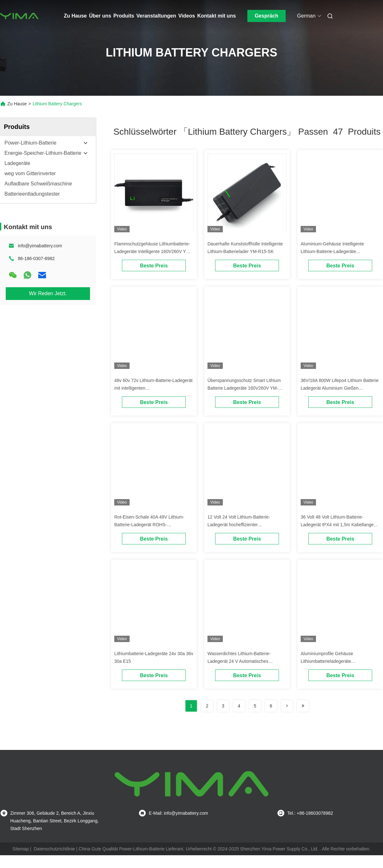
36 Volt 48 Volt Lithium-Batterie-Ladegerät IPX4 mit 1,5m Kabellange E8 (337, 525)
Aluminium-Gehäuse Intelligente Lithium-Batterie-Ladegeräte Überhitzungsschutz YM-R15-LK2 (334, 251)
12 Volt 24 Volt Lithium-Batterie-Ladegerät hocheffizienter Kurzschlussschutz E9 (239, 525)
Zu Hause (75, 16)
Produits (124, 16)
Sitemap (21, 849)
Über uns (100, 16)
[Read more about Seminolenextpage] (287, 706)
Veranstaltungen (156, 16)
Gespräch (267, 16)
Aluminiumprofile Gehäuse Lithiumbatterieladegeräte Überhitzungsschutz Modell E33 (332, 661)
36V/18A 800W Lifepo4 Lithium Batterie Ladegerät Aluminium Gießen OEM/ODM (340, 388)
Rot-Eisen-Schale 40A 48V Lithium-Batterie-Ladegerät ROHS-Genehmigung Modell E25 (149, 525)
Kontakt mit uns (217, 16)
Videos (187, 16)
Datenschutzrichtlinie (54, 849)
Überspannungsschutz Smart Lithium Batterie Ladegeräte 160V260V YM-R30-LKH (244, 388)
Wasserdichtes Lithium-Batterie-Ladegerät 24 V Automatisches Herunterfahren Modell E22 (239, 661)
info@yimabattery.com (40, 246)
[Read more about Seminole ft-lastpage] (303, 706)
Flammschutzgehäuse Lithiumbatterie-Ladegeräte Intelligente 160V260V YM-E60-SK (153, 251)
